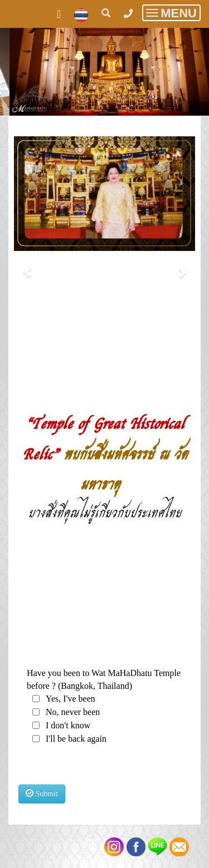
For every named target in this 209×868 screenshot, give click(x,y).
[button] (28, 266)
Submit (42, 793)
